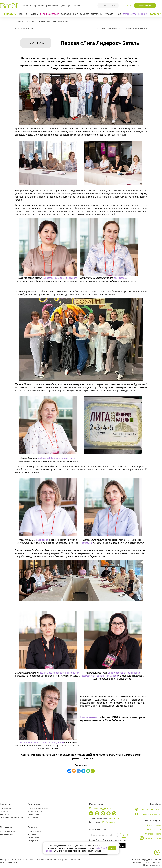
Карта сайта (33, 837)
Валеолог (155, 14)
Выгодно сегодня (50, 14)
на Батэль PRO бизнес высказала (60, 278)
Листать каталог (8, 831)
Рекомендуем (6, 834)
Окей (112, 848)
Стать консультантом (38, 808)
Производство (52, 6)
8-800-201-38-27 (115, 819)
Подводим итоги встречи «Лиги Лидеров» (41, 743)
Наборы (34, 14)
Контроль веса (81, 14)
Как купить (33, 840)
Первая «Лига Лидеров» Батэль (53, 21)
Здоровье (66, 14)
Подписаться (98, 829)
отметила (87, 543)
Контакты (5, 814)
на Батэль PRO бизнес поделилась (56, 458)
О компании (26, 6)
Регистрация (145, 6)
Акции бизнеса (35, 811)
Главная (19, 21)
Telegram (110, 822)
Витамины (97, 14)
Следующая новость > (137, 28)
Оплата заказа (34, 831)
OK (124, 835)
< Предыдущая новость (108, 28)
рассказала (120, 278)
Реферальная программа (34, 816)
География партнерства (11, 817)
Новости (30, 21)
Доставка (32, 834)
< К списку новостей (25, 28)
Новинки (23, 14)
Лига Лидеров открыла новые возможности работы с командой (111, 674)
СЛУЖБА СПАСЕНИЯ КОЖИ (135, 14)
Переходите (89, 717)
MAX (103, 822)
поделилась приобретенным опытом (60, 673)
